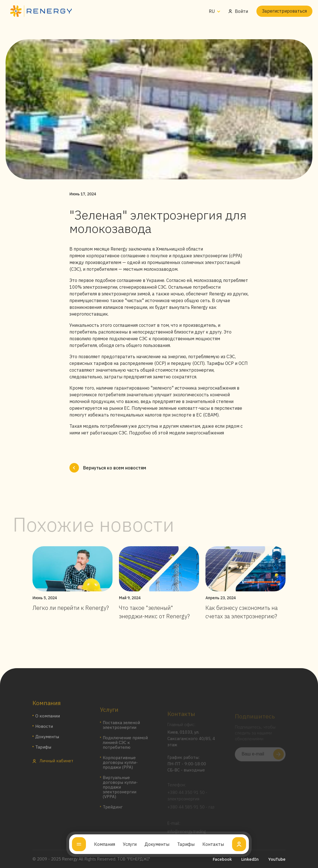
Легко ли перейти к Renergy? (71, 608)
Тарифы (186, 844)
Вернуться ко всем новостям (108, 468)
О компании (48, 722)
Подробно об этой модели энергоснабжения (176, 433)
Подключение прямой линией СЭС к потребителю (125, 748)
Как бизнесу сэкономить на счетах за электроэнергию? (242, 612)
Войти (238, 11)
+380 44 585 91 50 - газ (191, 811)
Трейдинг (113, 812)
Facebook (222, 859)
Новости (44, 733)
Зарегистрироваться (284, 11)
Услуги (130, 844)
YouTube (277, 859)
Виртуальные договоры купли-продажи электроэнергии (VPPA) (120, 792)
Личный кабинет (53, 767)
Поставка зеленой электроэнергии (121, 730)
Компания (105, 844)
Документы (157, 844)
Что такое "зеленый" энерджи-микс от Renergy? (154, 612)
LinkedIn (250, 859)
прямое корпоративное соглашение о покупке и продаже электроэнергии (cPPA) (156, 256)
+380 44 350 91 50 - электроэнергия (187, 800)
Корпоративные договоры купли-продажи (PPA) (120, 768)
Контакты (213, 844)
